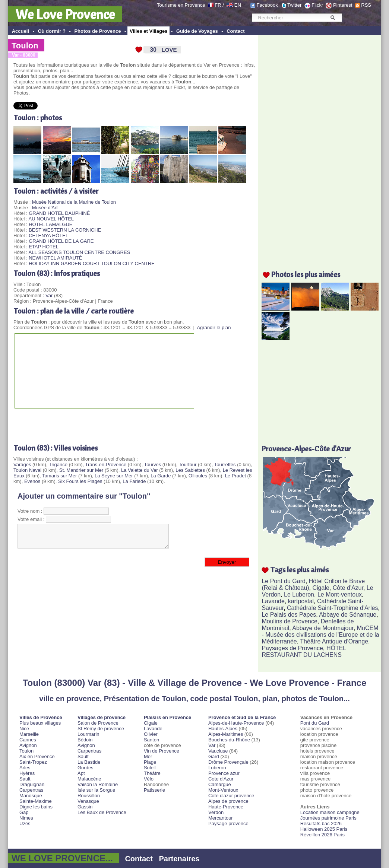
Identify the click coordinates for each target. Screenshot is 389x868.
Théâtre (152, 773)
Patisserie (154, 790)
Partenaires (179, 859)
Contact (235, 31)
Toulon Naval (27, 470)
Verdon (216, 812)
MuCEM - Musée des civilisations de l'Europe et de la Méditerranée (320, 635)
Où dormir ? (51, 31)
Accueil (20, 31)
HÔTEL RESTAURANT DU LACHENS (304, 651)
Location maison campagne (330, 812)
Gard (214, 756)
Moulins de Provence (289, 621)
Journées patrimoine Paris (328, 818)
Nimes (26, 818)
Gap (24, 812)
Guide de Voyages (197, 31)
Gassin (85, 807)
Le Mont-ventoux (340, 594)
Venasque (88, 801)
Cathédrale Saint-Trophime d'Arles (332, 608)
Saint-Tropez (33, 762)
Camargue (220, 784)
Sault (25, 779)
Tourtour (188, 465)
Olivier (151, 734)
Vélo (149, 779)
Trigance (58, 465)
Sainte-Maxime (36, 801)
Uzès (25, 824)
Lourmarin (88, 734)
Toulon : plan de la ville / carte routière (74, 311)
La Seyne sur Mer (114, 476)
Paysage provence (228, 824)
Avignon (28, 745)
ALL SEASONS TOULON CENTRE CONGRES (79, 252)
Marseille (29, 734)
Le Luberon (299, 594)
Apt (81, 773)
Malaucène (89, 779)
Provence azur (224, 773)
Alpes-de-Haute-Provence (236, 723)
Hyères (27, 773)
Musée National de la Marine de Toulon (74, 202)
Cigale (321, 588)
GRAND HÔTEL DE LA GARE (61, 241)
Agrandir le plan (214, 328)
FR (218, 5)
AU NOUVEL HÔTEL (51, 219)
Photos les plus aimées (306, 274)
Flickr (317, 5)
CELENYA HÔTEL (48, 236)
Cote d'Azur (221, 779)
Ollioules (198, 476)
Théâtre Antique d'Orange (334, 641)
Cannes (28, 740)
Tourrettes (225, 465)
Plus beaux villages (40, 723)
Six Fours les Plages (80, 481)
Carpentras (31, 790)
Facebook (267, 5)
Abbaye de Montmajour (323, 628)
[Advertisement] (101, 423)
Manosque (31, 796)
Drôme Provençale (228, 762)
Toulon (25, 46)
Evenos (32, 481)
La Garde (161, 476)
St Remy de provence (101, 729)
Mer (148, 756)
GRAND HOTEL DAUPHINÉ (59, 213)
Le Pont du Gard (283, 581)
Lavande (273, 601)
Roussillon (89, 796)
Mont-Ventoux (223, 790)
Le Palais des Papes (289, 615)
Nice (24, 729)
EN (238, 5)
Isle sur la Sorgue (96, 790)
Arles (25, 768)
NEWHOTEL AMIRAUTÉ (55, 258)
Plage (150, 762)
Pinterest (343, 5)
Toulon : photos (38, 117)
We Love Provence (65, 14)
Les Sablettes (190, 470)
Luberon (217, 768)
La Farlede (134, 481)
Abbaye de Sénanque (348, 615)
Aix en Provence (37, 756)
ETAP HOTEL (44, 247)
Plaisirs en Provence (167, 717)
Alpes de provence (228, 801)
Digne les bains (36, 807)
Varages (22, 465)
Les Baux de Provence (102, 812)
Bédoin (85, 740)
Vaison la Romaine (98, 784)
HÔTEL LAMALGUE (50, 224)
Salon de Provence (98, 723)
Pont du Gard (315, 723)
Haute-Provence (226, 807)
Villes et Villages (148, 31)
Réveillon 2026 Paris (322, 835)
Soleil (150, 768)
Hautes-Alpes (223, 729)
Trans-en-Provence (106, 465)
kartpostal (301, 601)
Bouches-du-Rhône (229, 740)
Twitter (294, 5)
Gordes (86, 768)
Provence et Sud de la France (242, 717)
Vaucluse (218, 751)
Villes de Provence (41, 717)
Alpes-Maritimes (226, 734)
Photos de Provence (97, 31)
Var (49, 295)
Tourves (153, 465)
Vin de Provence (162, 751)
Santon (151, 740)
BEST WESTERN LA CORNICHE (65, 230)
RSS (366, 5)
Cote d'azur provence (231, 796)
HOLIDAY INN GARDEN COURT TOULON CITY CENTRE (92, 263)
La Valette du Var (140, 470)
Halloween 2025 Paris (324, 829)
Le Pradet (235, 476)
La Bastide (89, 762)
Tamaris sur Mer (59, 476)
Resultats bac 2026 (321, 824)
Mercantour (221, 818)
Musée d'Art (45, 208)
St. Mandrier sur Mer (81, 470)
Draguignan (32, 784)
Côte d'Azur (348, 588)
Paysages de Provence (292, 648)
